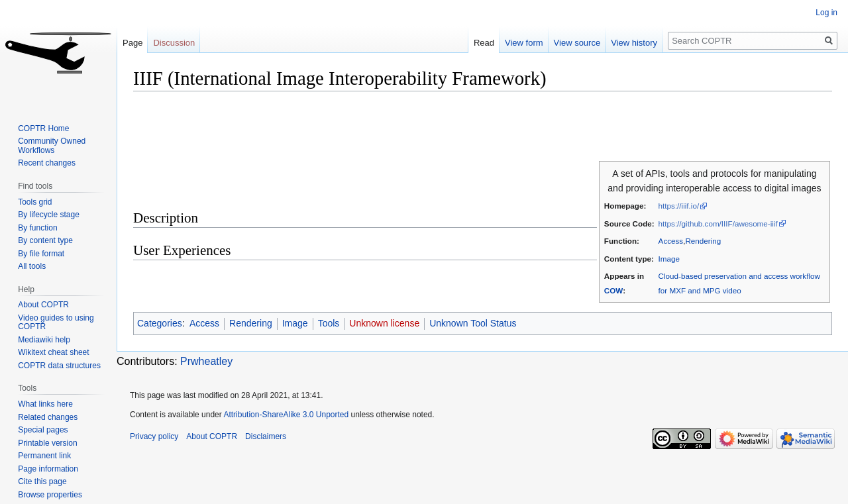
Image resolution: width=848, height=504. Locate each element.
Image (669, 259)
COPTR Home (43, 128)
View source (577, 43)
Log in (826, 13)
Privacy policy (154, 436)
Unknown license (384, 323)
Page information (48, 469)
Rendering (703, 241)
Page (132, 43)
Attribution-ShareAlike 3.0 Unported (286, 415)
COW (613, 290)
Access (671, 241)
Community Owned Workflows (52, 146)
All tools (32, 266)
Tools (329, 323)
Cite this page (42, 481)
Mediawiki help (44, 340)
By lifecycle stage (49, 215)
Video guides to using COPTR (56, 323)
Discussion (174, 43)
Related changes (48, 417)
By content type (45, 240)
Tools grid (35, 202)
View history (634, 43)
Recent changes (47, 163)
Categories (160, 323)
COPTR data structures (59, 366)
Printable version (47, 443)
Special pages (43, 430)
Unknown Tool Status (473, 323)
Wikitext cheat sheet (53, 352)
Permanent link (44, 456)
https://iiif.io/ (679, 206)
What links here (45, 404)
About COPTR (43, 305)
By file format (41, 254)
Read (484, 43)
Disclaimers (266, 436)
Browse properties (50, 495)
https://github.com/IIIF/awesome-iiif (718, 224)
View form (524, 43)
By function (37, 228)
